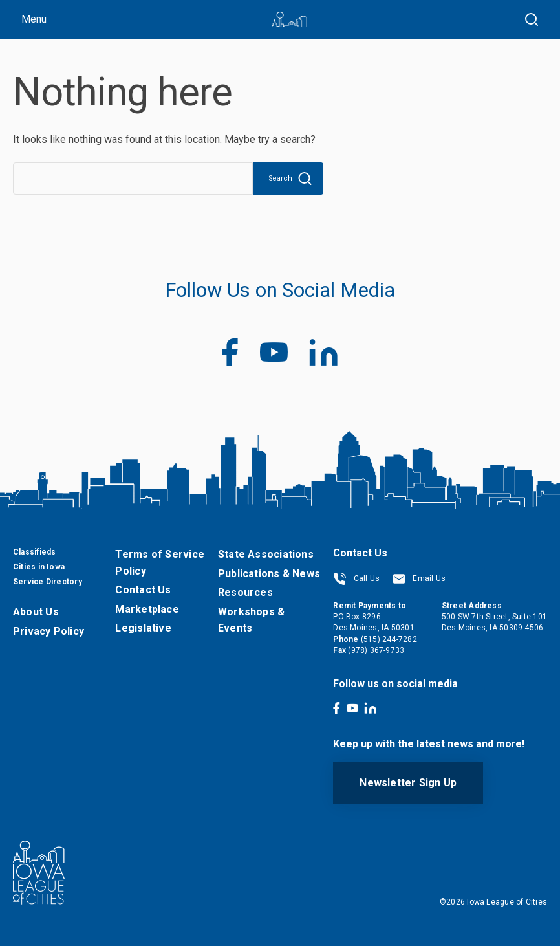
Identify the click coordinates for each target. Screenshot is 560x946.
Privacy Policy (48, 631)
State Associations (266, 554)
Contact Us (143, 590)
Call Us (356, 578)
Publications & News (269, 574)
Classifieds (34, 552)
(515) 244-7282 (389, 639)
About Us (36, 612)
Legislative (143, 628)
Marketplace (147, 609)
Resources (245, 592)
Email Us (419, 578)
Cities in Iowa (39, 567)
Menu (34, 19)
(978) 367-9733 (376, 650)
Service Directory (48, 582)
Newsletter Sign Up (408, 783)
